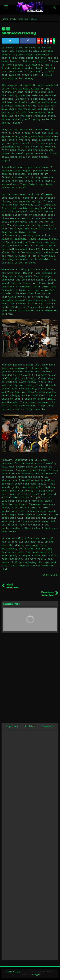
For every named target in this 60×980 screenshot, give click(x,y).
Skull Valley (13, 972)
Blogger (36, 975)
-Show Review (50, 575)
